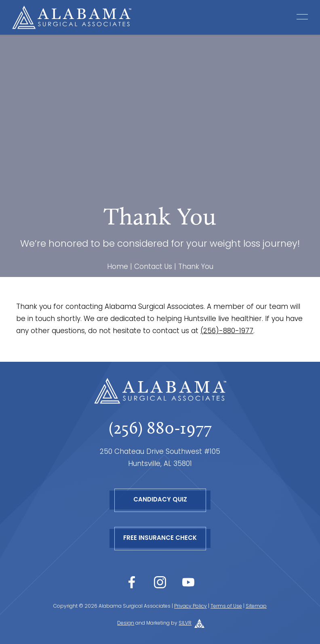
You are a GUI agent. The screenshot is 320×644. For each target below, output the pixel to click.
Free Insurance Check (160, 538)
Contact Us (153, 267)
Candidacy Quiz (160, 500)
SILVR (185, 623)
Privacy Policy (191, 606)
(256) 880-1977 (160, 428)
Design (126, 623)
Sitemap (256, 606)
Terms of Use (226, 606)
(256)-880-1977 (227, 331)
